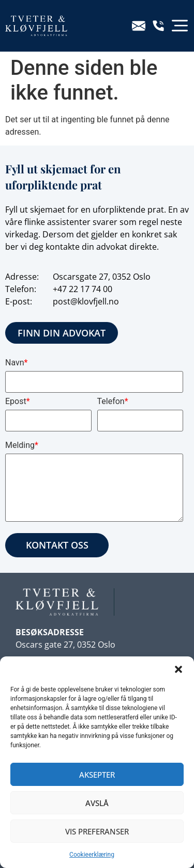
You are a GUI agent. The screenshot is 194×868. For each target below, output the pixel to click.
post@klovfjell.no (86, 301)
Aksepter (97, 775)
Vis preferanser (97, 831)
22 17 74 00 (91, 289)
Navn (16, 363)
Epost (18, 401)
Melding (22, 445)
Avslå (97, 803)
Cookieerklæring (92, 855)
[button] (178, 669)
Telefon (113, 401)
